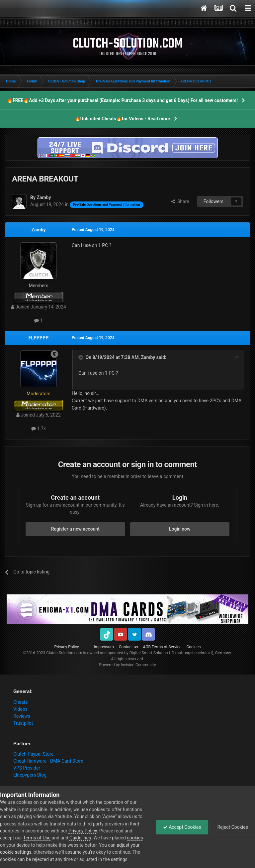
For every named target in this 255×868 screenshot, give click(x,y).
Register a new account (75, 529)
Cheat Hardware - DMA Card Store (48, 761)
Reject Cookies (232, 827)
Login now (180, 529)
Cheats (21, 702)
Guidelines (80, 838)
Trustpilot (23, 723)
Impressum (104, 647)
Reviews (22, 716)
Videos (20, 709)
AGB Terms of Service (162, 647)
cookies (135, 838)
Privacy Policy (67, 647)
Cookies (193, 647)
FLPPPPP (39, 338)
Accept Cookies (182, 827)
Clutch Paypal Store (33, 754)
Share (180, 201)
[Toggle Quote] (81, 357)
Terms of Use (37, 838)
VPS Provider (27, 768)
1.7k (39, 429)
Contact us (128, 647)
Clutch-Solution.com (64, 653)
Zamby (39, 230)
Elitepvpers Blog (30, 775)
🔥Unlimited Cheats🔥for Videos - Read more (122, 119)
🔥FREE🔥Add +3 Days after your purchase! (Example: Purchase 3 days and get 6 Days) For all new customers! (122, 100)
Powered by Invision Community (128, 665)
